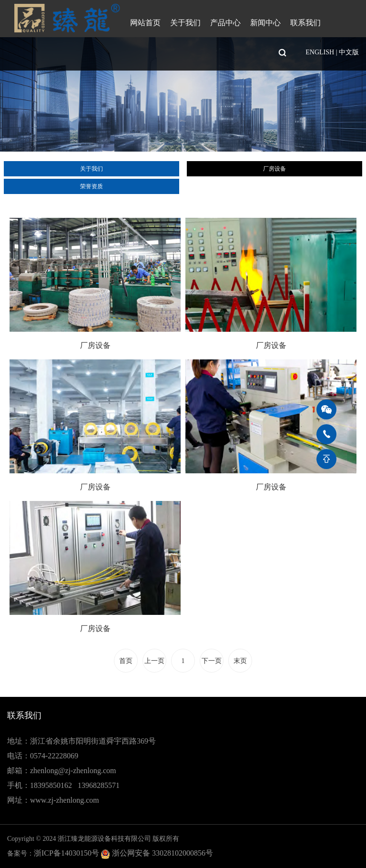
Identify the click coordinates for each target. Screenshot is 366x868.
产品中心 (225, 23)
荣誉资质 (91, 186)
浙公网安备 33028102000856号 (163, 853)
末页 (240, 661)
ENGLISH (320, 52)
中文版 (349, 52)
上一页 (154, 661)
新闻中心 (265, 23)
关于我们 (185, 23)
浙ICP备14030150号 (66, 853)
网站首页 (145, 23)
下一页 (212, 661)
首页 (126, 661)
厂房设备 (274, 169)
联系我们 (305, 23)
